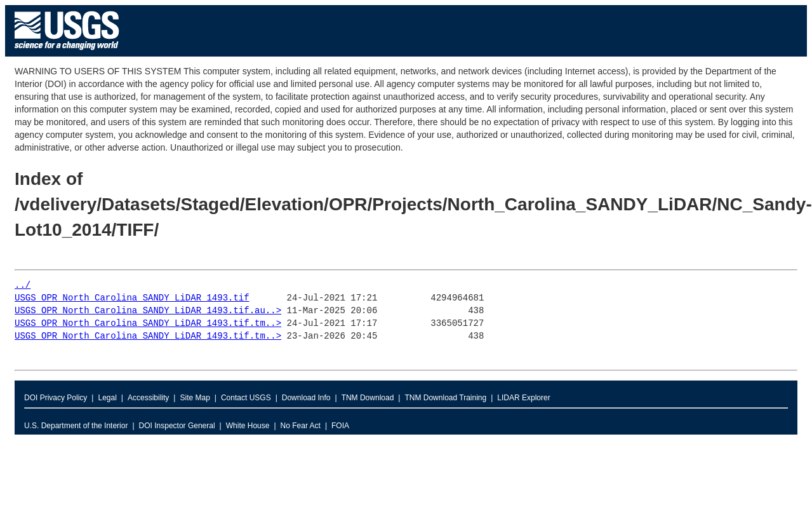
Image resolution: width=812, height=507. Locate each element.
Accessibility (148, 398)
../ (23, 286)
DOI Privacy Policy (56, 398)
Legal (107, 398)
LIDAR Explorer (523, 398)
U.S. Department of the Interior (76, 426)
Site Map (195, 398)
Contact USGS (246, 398)
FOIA (340, 426)
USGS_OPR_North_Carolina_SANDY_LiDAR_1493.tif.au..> (148, 311)
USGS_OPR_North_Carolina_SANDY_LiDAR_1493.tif (132, 298)
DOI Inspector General (177, 426)
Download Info (306, 398)
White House (248, 426)
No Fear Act (301, 426)
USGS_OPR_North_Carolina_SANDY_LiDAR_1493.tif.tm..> (148, 324)
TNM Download (368, 398)
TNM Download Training (445, 398)
